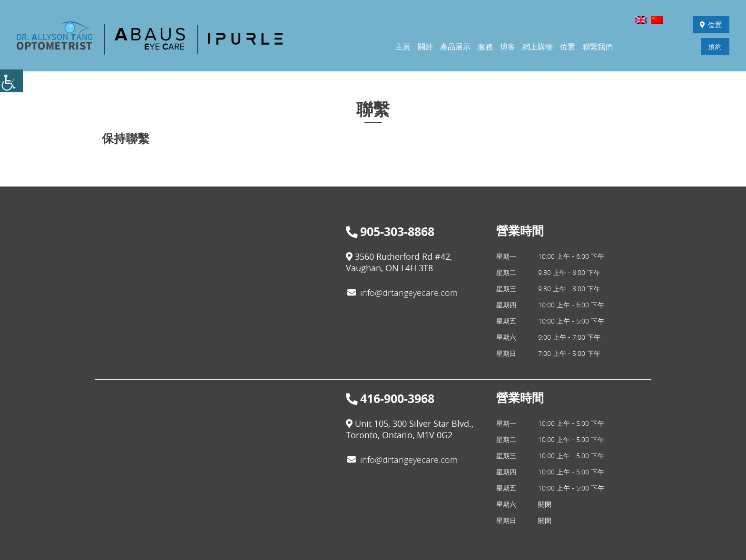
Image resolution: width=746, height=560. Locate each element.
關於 (425, 47)
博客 (508, 47)
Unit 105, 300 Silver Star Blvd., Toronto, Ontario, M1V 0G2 (410, 430)
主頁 (403, 47)
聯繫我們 (598, 47)
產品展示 (455, 47)
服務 (485, 47)
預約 (714, 47)
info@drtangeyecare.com (402, 294)
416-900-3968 (390, 400)
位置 (710, 25)
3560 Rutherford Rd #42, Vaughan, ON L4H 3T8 (399, 263)
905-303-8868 (390, 233)
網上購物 (538, 47)
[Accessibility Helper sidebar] (11, 81)
